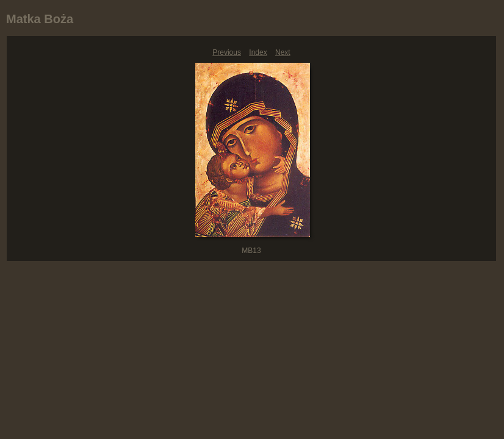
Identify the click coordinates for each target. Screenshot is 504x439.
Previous (227, 52)
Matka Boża (40, 19)
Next (283, 52)
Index (258, 52)
